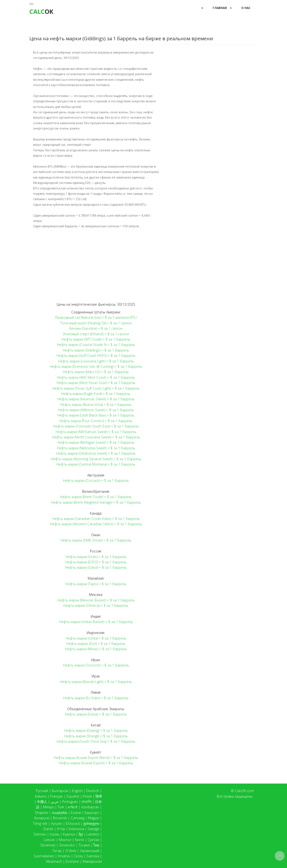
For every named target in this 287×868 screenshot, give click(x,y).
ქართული (91, 823)
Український (90, 851)
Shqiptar (41, 813)
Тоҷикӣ (84, 845)
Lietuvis (49, 840)
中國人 (42, 802)
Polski (87, 796)
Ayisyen (57, 823)
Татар (57, 851)
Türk (61, 807)
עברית (61, 829)
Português (70, 802)
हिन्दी (99, 796)
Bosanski (60, 818)
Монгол (65, 840)
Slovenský (48, 845)
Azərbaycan (90, 807)
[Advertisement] (96, 265)
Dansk (48, 829)
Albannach (54, 861)
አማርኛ (73, 807)
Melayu (48, 807)
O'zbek (71, 851)
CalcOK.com (244, 791)
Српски (93, 840)
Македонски (92, 861)
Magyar (94, 818)
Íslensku (40, 834)
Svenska (93, 856)
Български (60, 791)
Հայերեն (60, 813)
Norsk (79, 840)
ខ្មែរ (81, 834)
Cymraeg (78, 818)
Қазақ (55, 834)
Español (73, 796)
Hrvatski (64, 856)
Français (57, 796)
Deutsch (93, 791)
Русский (42, 791)
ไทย (96, 845)
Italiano (41, 796)
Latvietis (93, 834)
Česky (78, 856)
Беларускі (42, 818)
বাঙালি (87, 802)
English (77, 791)
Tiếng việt (40, 823)
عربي (55, 802)
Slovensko (67, 845)
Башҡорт (92, 813)
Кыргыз (69, 834)
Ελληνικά (73, 823)
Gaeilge (93, 829)
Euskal (76, 813)
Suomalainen (44, 856)
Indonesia (76, 829)
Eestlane (72, 861)
